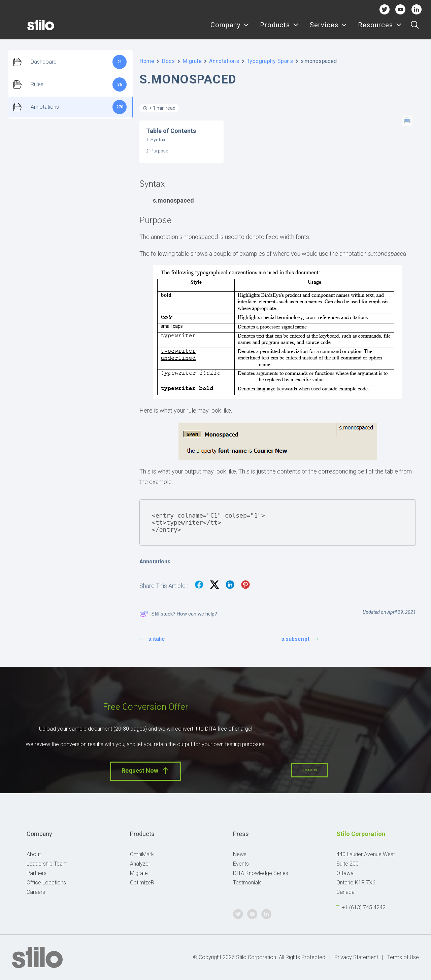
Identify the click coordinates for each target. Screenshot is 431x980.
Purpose (159, 151)
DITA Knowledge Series (261, 873)
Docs (168, 61)
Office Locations (46, 883)
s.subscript (300, 639)
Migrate (192, 61)
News (240, 854)
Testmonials (247, 883)
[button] (415, 29)
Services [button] (328, 29)
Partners (37, 873)
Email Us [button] (310, 770)
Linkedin (416, 9)
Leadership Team (47, 864)
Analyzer (140, 864)
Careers (36, 892)
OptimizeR (142, 883)
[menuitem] (230, 29)
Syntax (158, 140)
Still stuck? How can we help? (178, 614)
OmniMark (142, 854)
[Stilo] (30, 29)
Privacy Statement (356, 957)
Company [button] (230, 29)
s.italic (152, 639)
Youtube (401, 9)
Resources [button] (380, 29)
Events (241, 864)
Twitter (384, 9)
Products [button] (279, 29)
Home (147, 61)
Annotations (224, 61)
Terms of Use (403, 957)
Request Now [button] (146, 771)
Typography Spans (270, 61)
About (34, 854)
